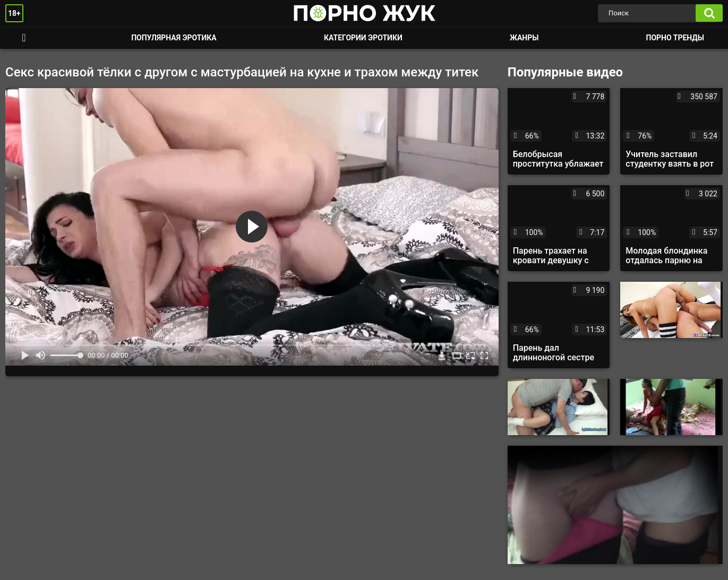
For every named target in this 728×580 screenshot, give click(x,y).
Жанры (524, 38)
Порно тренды (675, 38)
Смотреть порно (24, 38)
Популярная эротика (174, 38)
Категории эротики (363, 38)
